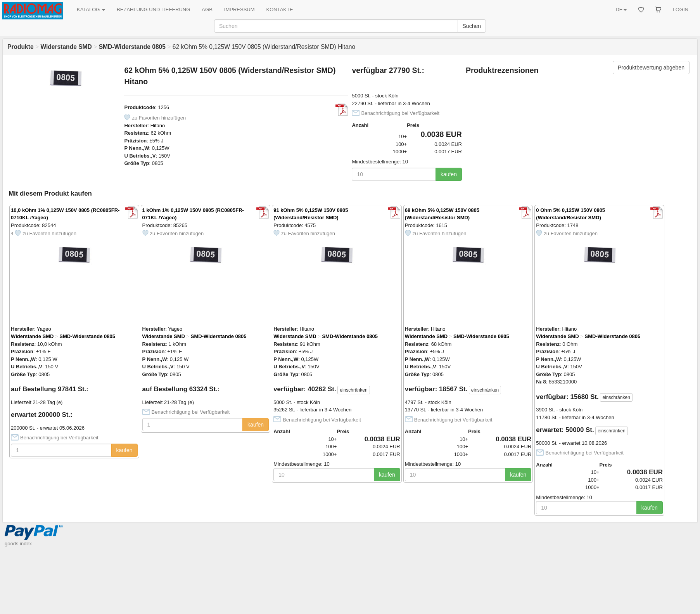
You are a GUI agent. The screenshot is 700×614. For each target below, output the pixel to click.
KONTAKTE (280, 10)
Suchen (472, 26)
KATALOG (91, 10)
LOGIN (681, 10)
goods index (18, 544)
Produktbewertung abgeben (651, 68)
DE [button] (621, 10)
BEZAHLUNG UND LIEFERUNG (153, 10)
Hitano (158, 126)
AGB (207, 10)
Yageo (44, 329)
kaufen (449, 174)
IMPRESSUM (239, 10)
